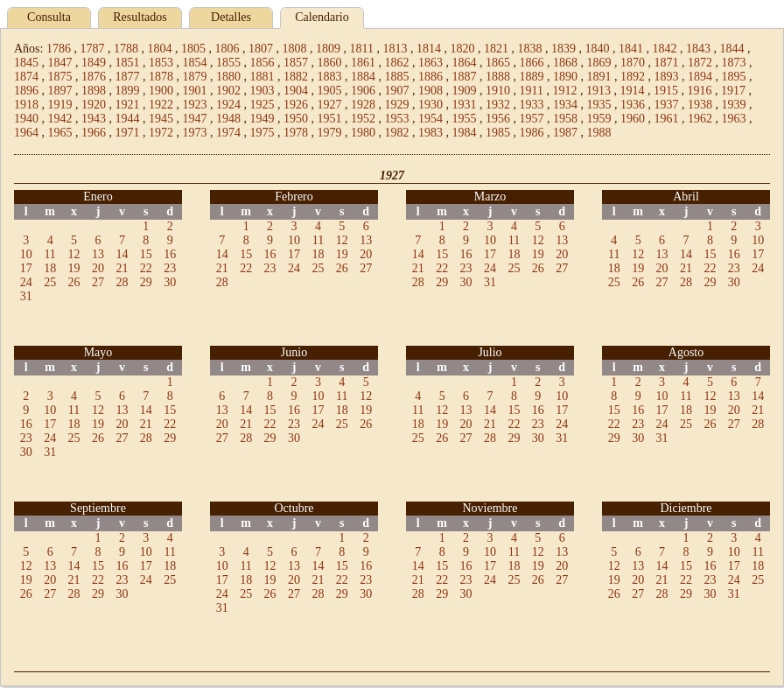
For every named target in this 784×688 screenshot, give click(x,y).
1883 (330, 77)
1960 (633, 119)
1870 (633, 63)
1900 (161, 91)
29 (146, 282)
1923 (195, 105)
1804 (159, 49)
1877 (128, 77)
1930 (430, 105)
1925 (262, 105)
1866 (532, 63)
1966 (94, 133)
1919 (60, 105)
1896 (26, 91)
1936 (633, 105)
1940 (26, 119)
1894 (700, 77)
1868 (565, 63)
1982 (397, 133)
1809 (328, 49)
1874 (26, 77)
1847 (60, 63)
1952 (363, 119)
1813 (395, 49)
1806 (227, 49)
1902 (228, 91)
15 (146, 254)
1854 (195, 63)
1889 (532, 77)
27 (98, 282)
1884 (363, 77)
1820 (462, 49)
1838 (529, 49)
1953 (397, 119)
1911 (532, 91)
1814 (429, 49)
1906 (363, 91)
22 (146, 268)
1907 (397, 91)
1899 (128, 91)
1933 (532, 105)
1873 (734, 63)
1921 (128, 105)
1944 (128, 119)
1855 (228, 63)
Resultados (140, 17)
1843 (698, 49)
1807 (261, 49)
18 (50, 268)
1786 (59, 49)
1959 (599, 119)
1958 (565, 119)
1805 (193, 49)
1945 (161, 119)
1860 (330, 63)
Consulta (49, 17)
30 (170, 282)
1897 (60, 91)
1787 (92, 49)
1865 (498, 63)
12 (74, 254)
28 (122, 282)
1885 (397, 77)
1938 (700, 105)
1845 (26, 63)
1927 (330, 105)
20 (98, 268)
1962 (700, 119)
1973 (195, 133)
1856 (262, 63)
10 (26, 254)
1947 (195, 119)
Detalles (231, 17)
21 (122, 268)
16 (170, 254)
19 (74, 268)
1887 (465, 77)
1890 (565, 77)
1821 (496, 49)
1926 (296, 105)
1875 (60, 77)
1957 (532, 119)
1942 (60, 119)
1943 (94, 119)
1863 (430, 63)
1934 (565, 105)
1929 (397, 105)
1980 (363, 133)
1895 (734, 77)
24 (26, 282)
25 (50, 282)
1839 (563, 49)
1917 (733, 91)
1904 (296, 91)
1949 (262, 119)
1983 (430, 133)
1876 (94, 77)
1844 (731, 49)
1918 (26, 105)
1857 (296, 63)
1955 (465, 119)
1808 (294, 49)
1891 (599, 77)
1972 (161, 133)
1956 (498, 119)
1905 (330, 91)
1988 (599, 133)
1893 (667, 77)
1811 (361, 49)
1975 (262, 133)
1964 (26, 133)
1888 (498, 77)
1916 (699, 91)
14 (122, 254)
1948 (228, 119)
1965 (60, 133)
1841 (631, 49)
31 (26, 296)
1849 (94, 63)
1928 (363, 105)
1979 (330, 133)
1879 (195, 77)
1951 (330, 119)
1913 (598, 91)
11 (49, 254)
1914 (632, 91)
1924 (228, 105)
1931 (465, 105)
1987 (565, 133)
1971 (128, 133)
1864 (465, 63)
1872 (700, 63)
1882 (296, 77)
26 (74, 282)
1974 (228, 133)
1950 (296, 119)
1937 (667, 105)
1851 (128, 63)
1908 (430, 91)
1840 (597, 49)
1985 (498, 133)
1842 (664, 49)
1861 (363, 63)
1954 (430, 119)
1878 (161, 77)
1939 (734, 105)
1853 (161, 63)
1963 (734, 119)
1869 (599, 63)
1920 (94, 105)
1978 (296, 133)
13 (98, 254)
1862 (397, 63)
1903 (262, 91)
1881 (262, 77)
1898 (94, 91)
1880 (228, 77)
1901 (195, 91)
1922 (161, 105)
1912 (564, 91)
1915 (666, 91)
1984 (465, 133)
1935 (599, 105)
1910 (498, 91)
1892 (633, 77)
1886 (430, 77)
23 (170, 268)
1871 (667, 63)
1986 (532, 133)
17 (26, 268)
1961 (667, 119)
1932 (498, 105)
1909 (465, 91)
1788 (126, 49)
